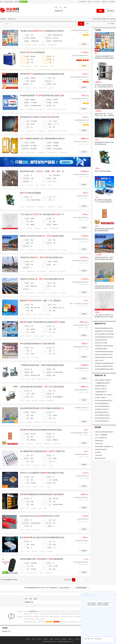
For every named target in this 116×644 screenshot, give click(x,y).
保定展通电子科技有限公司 (102, 409)
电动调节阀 (98, 452)
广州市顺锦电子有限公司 (82, 196)
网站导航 (112, 2)
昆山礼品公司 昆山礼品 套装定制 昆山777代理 (40, 516)
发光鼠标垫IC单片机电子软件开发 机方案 (39, 117)
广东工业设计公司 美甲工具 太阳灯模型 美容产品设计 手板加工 (104, 317)
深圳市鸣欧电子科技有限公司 (81, 142)
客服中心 (71, 639)
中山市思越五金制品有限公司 (81, 498)
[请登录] (17, 2)
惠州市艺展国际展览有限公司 (102, 406)
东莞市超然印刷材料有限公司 (81, 174)
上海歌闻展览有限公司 (101, 392)
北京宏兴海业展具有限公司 (102, 421)
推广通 (34, 639)
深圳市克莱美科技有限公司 (82, 120)
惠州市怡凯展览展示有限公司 (81, 325)
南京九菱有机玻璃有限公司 (102, 403)
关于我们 (28, 639)
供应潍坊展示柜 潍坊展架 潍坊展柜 (104, 346)
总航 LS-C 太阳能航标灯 (101, 435)
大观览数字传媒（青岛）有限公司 (104, 395)
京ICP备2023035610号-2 (49, 642)
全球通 (51, 639)
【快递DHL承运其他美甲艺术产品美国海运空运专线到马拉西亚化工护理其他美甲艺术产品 (104, 58)
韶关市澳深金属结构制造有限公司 (104, 401)
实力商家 (45, 639)
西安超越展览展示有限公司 (102, 412)
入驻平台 (24, 2)
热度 (87, 24)
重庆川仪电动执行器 (100, 458)
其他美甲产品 (105, 19)
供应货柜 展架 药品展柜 (101, 343)
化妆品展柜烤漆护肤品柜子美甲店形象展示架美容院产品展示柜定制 (104, 288)
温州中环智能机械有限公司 (82, 368)
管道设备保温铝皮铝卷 (101, 449)
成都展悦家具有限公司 (101, 386)
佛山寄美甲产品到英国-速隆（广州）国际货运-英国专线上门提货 (104, 202)
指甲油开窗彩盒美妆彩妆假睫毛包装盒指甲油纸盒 (41, 430)
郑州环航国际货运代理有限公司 (80, 239)
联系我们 (77, 639)
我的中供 (90, 2)
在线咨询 (84, 44)
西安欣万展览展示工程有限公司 (103, 380)
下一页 (112, 24)
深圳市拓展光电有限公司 (82, 476)
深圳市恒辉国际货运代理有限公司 (80, 30)
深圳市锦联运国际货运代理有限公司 (79, 77)
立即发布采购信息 (81, 588)
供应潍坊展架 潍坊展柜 (101, 340)
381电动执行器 (99, 444)
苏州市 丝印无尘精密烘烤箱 (32, 52)
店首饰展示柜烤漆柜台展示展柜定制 (37, 344)
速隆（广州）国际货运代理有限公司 (79, 304)
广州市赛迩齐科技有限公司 (82, 541)
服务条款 (57, 639)
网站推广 (98, 2)
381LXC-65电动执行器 (101, 438)
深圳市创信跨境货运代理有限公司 (80, 99)
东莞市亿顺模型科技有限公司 (81, 218)
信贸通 (39, 639)
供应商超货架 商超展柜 (101, 349)
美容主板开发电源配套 (30, 193)
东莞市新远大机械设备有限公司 (80, 56)
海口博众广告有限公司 (101, 398)
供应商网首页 (82, 2)
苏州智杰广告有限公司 (101, 389)
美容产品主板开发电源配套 (103, 171)
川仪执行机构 (98, 455)
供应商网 (3, 19)
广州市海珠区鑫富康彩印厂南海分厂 (79, 433)
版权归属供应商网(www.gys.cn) (65, 642)
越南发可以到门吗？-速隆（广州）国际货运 (40, 301)
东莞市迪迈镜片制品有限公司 (81, 562)
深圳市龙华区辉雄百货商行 (82, 454)
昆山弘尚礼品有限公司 (83, 519)
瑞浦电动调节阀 (99, 441)
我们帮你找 (111, 11)
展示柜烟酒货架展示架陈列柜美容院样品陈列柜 (42, 494)
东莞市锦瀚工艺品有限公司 (82, 408)
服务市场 (105, 2)
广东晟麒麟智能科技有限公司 (102, 383)
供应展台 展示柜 (99, 360)
